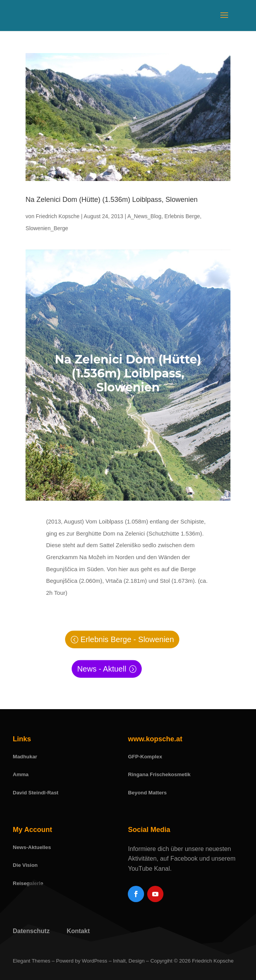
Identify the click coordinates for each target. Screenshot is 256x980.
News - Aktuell (102, 669)
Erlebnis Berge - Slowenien (127, 639)
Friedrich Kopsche (58, 216)
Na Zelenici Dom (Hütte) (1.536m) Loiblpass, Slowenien (112, 200)
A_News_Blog (144, 216)
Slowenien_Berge (47, 228)
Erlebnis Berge (182, 216)
